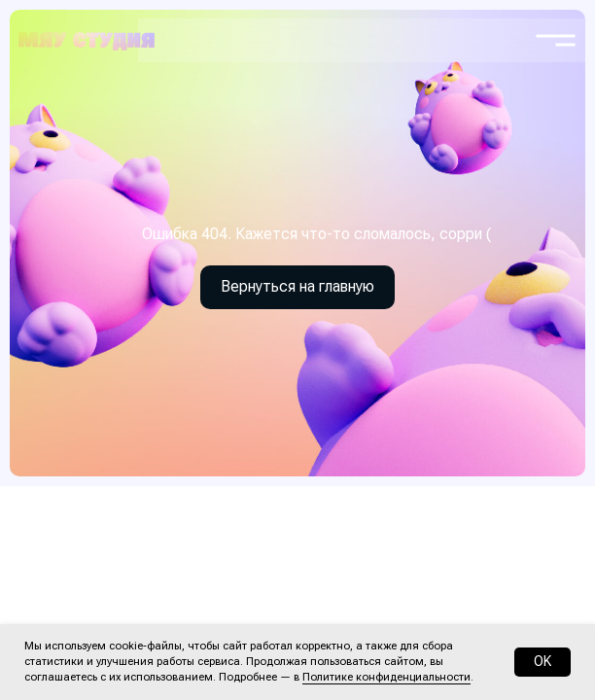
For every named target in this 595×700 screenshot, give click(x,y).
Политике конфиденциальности (386, 677)
